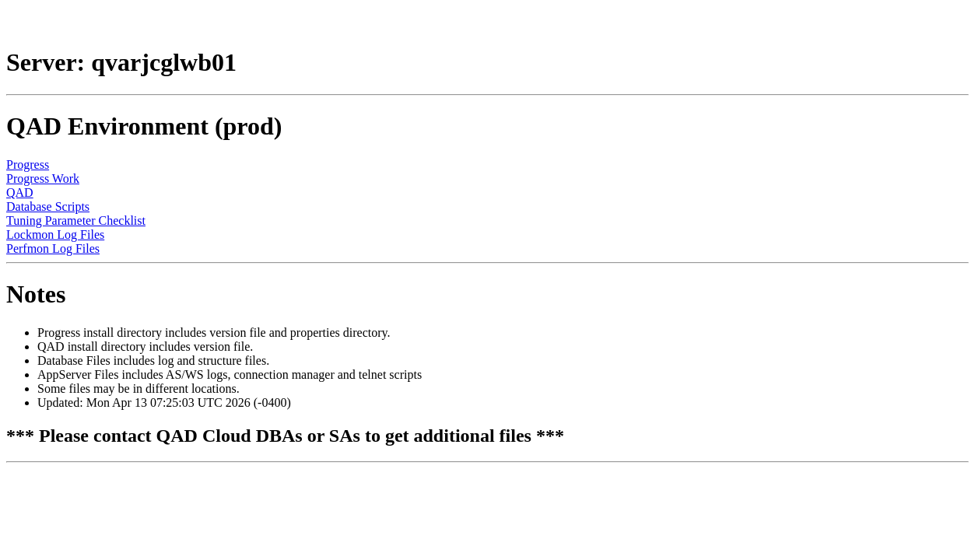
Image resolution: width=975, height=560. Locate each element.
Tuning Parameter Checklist (76, 220)
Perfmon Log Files (53, 248)
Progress (28, 164)
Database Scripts (48, 206)
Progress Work (43, 178)
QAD (20, 192)
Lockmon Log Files (55, 234)
